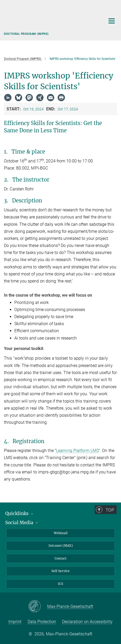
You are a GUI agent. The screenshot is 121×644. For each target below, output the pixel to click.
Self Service (60, 571)
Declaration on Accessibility (87, 622)
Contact (60, 558)
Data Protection (42, 622)
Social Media (22, 523)
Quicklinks (20, 513)
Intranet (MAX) (61, 546)
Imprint (15, 622)
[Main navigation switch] (112, 21)
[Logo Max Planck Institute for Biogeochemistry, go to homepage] (51, 20)
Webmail (61, 533)
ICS (60, 584)
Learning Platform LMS (77, 451)
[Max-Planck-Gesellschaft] (38, 607)
